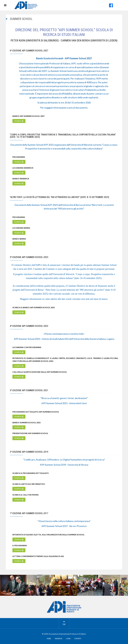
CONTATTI (78, 639)
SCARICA (19, 121)
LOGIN (68, 639)
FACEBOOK (59, 639)
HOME (49, 639)
